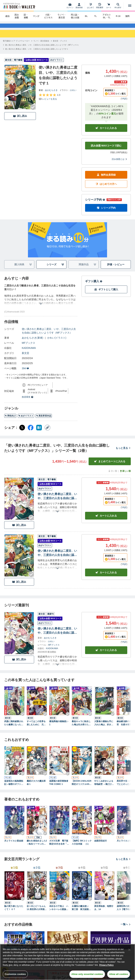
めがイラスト (26, 419)
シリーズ (55, 268)
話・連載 (26, 16)
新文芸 (25, 356)
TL (96, 16)
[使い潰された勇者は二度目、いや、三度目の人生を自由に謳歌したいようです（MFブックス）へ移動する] (42, 48)
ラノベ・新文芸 (62, 16)
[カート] (109, 6)
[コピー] (47, 431)
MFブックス (28, 346)
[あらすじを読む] (41, 303)
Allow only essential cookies (87, 974)
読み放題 (17, 16)
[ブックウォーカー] (19, 6)
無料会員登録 (106, 178)
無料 (127, 16)
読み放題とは (120, 162)
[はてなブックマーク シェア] (39, 431)
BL (86, 16)
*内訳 (124, 102)
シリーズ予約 (95, 203)
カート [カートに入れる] (106, 519)
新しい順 (125, 474)
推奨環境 (28, 400)
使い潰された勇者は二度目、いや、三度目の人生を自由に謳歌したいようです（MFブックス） (49, 334)
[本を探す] (118, 6)
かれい (73, 93)
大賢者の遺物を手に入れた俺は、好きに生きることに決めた (104, 726)
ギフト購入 (94, 285)
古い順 (112, 474)
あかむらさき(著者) (32, 341)
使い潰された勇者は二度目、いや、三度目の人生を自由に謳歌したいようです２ (57, 500)
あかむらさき (51, 93)
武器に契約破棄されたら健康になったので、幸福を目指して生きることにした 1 (14, 726)
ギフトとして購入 (106, 293)
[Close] (129, 950)
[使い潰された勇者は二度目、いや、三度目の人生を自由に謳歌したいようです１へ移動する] (37, 52)
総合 (8, 16)
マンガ (36, 16)
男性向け (10, 419)
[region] (67, 962)
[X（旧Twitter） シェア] (22, 431)
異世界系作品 (44, 419)
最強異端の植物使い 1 (59, 726)
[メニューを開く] (130, 6)
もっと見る (123, 451)
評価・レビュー (116, 268)
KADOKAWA (29, 351)
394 (25, 372)
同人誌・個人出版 (75, 16)
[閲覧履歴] (100, 6)
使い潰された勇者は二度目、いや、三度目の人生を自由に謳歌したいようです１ (57, 557)
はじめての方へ (106, 187)
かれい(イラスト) (57, 341)
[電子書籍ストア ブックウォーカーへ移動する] (16, 44)
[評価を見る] (49, 100)
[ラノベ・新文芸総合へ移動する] (41, 44)
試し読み (20, 119)
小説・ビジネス (48, 16)
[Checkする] (33, 110)
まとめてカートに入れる (110, 465)
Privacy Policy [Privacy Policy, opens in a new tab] (106, 965)
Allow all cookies (119, 974)
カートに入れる (106, 131)
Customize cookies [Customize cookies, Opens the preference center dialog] (15, 974)
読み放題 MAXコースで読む (106, 149)
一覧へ (126, 928)
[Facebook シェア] (31, 431)
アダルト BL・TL (107, 16)
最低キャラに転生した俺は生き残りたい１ (81, 726)
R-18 (118, 16)
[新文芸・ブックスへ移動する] (60, 44)
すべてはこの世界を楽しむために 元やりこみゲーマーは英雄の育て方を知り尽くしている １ (36, 726)
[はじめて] (91, 6)
